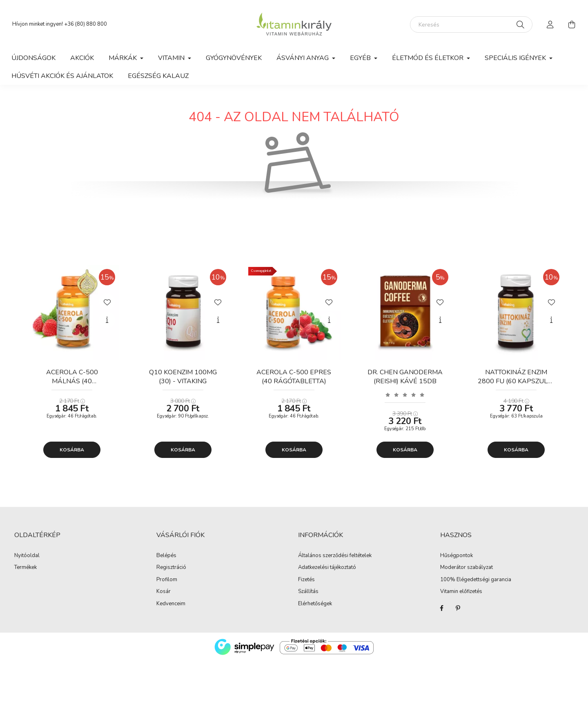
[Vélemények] (405, 394)
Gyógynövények (234, 58)
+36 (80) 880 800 (86, 24)
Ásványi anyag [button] (303, 58)
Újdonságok (33, 58)
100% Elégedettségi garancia (476, 580)
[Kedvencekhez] (107, 302)
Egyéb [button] (361, 58)
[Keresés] (471, 24)
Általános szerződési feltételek (335, 556)
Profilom (167, 580)
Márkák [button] (124, 58)
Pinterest (458, 608)
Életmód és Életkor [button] (429, 58)
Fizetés (306, 580)
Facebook (442, 608)
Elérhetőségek (315, 604)
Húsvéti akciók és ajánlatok (62, 76)
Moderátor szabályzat (467, 568)
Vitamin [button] (172, 58)
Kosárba (72, 450)
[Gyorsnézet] (107, 320)
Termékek (26, 568)
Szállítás (308, 592)
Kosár (164, 592)
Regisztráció (171, 568)
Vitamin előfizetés (461, 592)
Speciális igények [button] (516, 58)
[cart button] (572, 24)
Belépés (166, 556)
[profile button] (550, 24)
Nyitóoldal (27, 556)
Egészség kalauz (158, 76)
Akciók (82, 58)
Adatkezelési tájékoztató (327, 568)
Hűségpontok (457, 556)
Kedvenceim (171, 604)
